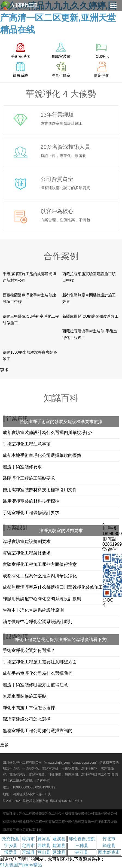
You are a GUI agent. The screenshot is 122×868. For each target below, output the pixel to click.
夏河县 (44, 839)
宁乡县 (11, 846)
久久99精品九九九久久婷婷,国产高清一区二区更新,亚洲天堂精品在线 (58, 18)
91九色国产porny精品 (21, 865)
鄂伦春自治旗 (82, 839)
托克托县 (11, 839)
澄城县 (28, 852)
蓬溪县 (59, 839)
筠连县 (109, 846)
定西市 (28, 846)
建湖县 (59, 846)
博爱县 (11, 852)
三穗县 (82, 846)
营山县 (44, 852)
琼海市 (28, 839)
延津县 (59, 852)
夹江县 (82, 852)
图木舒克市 (109, 852)
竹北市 (109, 839)
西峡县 (44, 846)
